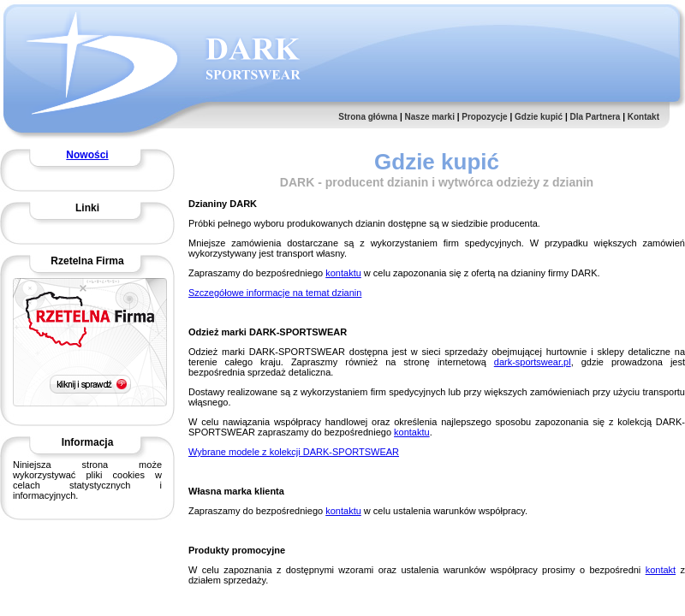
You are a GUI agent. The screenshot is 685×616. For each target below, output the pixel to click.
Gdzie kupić (539, 117)
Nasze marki (430, 117)
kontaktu (343, 273)
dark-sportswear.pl (533, 362)
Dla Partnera (595, 117)
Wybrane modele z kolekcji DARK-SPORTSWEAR (294, 452)
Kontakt (643, 117)
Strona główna (368, 117)
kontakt (661, 570)
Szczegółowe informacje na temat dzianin (275, 293)
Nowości (87, 155)
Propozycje (484, 117)
